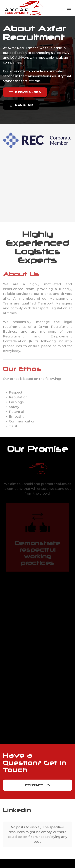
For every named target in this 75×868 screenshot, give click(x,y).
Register (21, 105)
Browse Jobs (25, 92)
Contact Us (38, 785)
